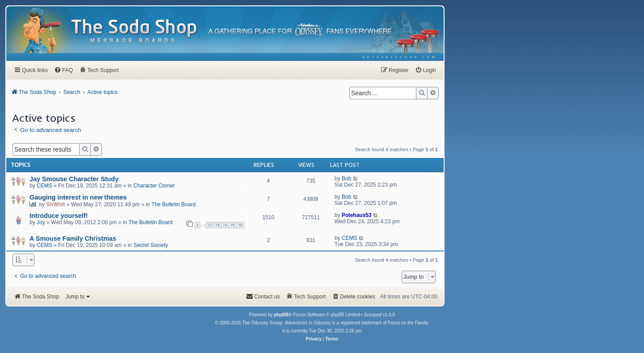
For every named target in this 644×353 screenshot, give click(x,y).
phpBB (281, 315)
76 (240, 225)
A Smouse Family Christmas (73, 238)
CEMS (44, 186)
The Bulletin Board (174, 204)
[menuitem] (400, 57)
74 (225, 225)
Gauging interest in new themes (78, 197)
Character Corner (154, 186)
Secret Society (150, 245)
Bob (346, 179)
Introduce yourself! (59, 216)
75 (233, 225)
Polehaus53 (357, 215)
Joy (41, 222)
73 (217, 225)
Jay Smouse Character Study (74, 179)
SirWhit (55, 204)
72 (210, 225)
